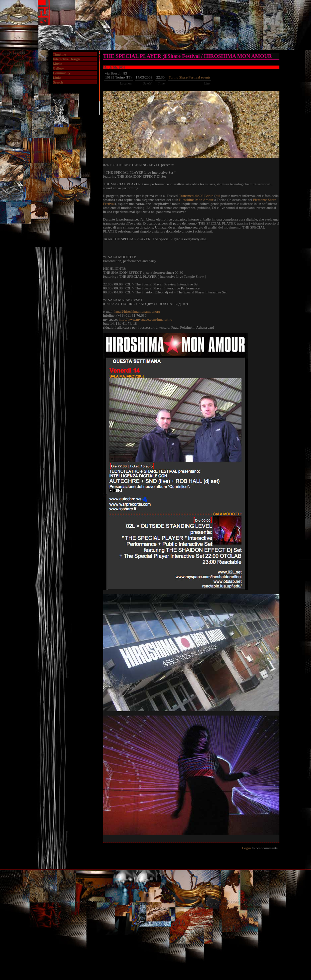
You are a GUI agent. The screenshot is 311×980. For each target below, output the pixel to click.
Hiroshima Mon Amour (196, 200)
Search (58, 82)
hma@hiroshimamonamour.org (137, 311)
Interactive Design (66, 59)
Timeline (59, 54)
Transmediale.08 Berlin (196, 196)
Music (58, 64)
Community (62, 73)
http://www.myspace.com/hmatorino (146, 319)
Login (246, 848)
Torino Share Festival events (189, 77)
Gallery (58, 68)
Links (57, 78)
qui (218, 196)
